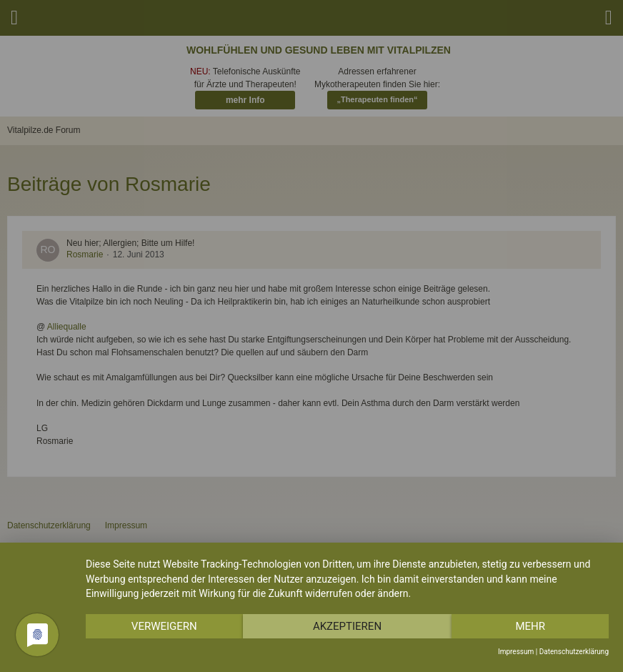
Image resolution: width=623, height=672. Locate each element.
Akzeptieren (347, 626)
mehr (530, 626)
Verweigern (164, 626)
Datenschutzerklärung (574, 652)
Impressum (516, 652)
